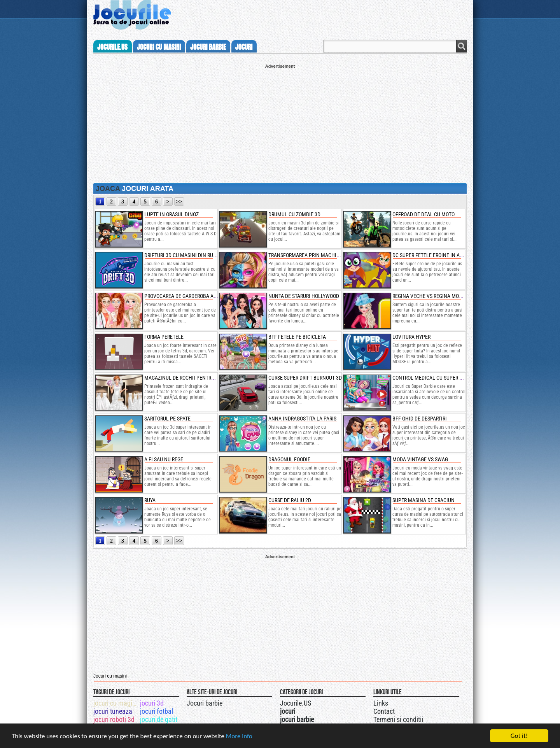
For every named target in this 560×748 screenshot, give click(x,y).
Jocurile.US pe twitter (324, 702)
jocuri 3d (152, 703)
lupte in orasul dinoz (171, 214)
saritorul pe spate (167, 419)
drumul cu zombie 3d (294, 214)
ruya (150, 500)
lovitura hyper (411, 337)
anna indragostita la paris (302, 419)
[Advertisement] (280, 123)
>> (179, 202)
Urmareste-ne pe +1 (316, 702)
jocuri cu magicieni (116, 703)
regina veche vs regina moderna (433, 296)
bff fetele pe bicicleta (297, 337)
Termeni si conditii (398, 719)
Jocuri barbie (205, 703)
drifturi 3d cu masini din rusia (182, 255)
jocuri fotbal (157, 711)
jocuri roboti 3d (114, 719)
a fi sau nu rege (164, 459)
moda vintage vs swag (420, 459)
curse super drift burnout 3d (305, 378)
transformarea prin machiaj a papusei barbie (326, 255)
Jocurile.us (112, 47)
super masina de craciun (423, 500)
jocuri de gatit (159, 719)
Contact (384, 711)
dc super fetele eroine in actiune (434, 255)
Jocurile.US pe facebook (332, 702)
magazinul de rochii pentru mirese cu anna (199, 378)
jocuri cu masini (159, 47)
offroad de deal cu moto (423, 214)
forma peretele (164, 337)
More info (239, 736)
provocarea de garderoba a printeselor (195, 296)
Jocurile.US (296, 703)
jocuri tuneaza (113, 711)
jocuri (244, 47)
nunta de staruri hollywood (304, 296)
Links (381, 703)
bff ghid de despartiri (420, 419)
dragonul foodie (289, 459)
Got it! (519, 736)
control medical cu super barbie (434, 378)
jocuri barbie (208, 47)
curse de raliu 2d (290, 500)
